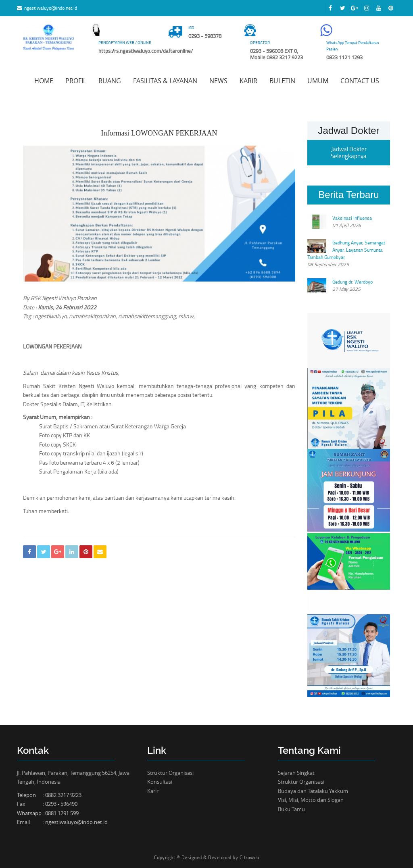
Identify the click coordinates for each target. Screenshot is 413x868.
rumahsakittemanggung (147, 316)
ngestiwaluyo (51, 316)
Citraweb (249, 857)
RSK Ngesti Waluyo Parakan (64, 298)
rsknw (186, 316)
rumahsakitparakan (92, 316)
